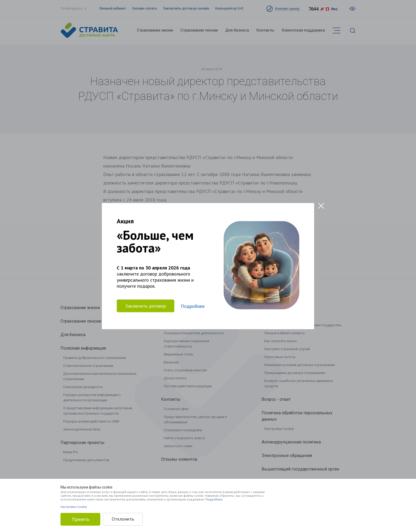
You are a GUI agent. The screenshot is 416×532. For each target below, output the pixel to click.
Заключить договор (146, 306)
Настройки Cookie (74, 507)
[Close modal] (321, 206)
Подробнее (214, 499)
